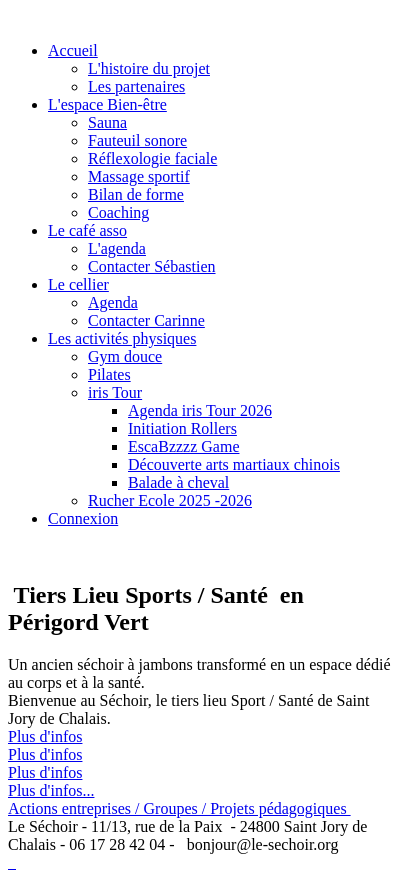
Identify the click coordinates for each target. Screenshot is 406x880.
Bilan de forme (136, 194)
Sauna (107, 122)
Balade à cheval (178, 482)
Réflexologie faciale (152, 158)
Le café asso (87, 230)
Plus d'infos (45, 736)
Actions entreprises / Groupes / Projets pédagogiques (179, 808)
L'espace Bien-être (107, 104)
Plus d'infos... (51, 790)
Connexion (83, 518)
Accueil (73, 50)
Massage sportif (139, 176)
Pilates (109, 374)
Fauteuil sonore (137, 140)
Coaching (118, 212)
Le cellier (78, 284)
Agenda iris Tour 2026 (200, 410)
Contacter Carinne (146, 320)
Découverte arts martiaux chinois (234, 464)
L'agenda (117, 248)
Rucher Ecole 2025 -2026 (170, 500)
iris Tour (115, 392)
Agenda (113, 302)
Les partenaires (136, 86)
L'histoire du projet (149, 68)
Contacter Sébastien (152, 266)
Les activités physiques (122, 338)
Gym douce (125, 356)
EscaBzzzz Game (183, 446)
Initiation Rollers (182, 428)
